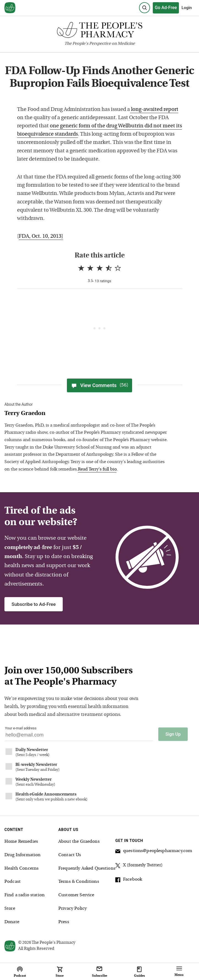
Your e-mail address (21, 728)
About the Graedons (79, 842)
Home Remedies (21, 842)
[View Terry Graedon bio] (87, 414)
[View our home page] (10, 8)
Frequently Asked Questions (87, 869)
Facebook (129, 880)
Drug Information (22, 855)
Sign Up (173, 734)
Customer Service (76, 895)
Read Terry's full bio (97, 469)
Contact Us (70, 855)
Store (10, 909)
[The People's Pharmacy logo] (100, 31)
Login (187, 8)
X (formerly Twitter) (139, 866)
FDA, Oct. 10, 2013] (41, 236)
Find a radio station (24, 895)
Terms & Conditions (79, 882)
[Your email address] (79, 736)
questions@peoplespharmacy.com (154, 852)
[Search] (145, 8)
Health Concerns (21, 869)
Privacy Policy (73, 909)
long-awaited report (154, 110)
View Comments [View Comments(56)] (99, 385)
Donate (12, 922)
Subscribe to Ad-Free (34, 604)
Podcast (13, 882)
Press (64, 922)
